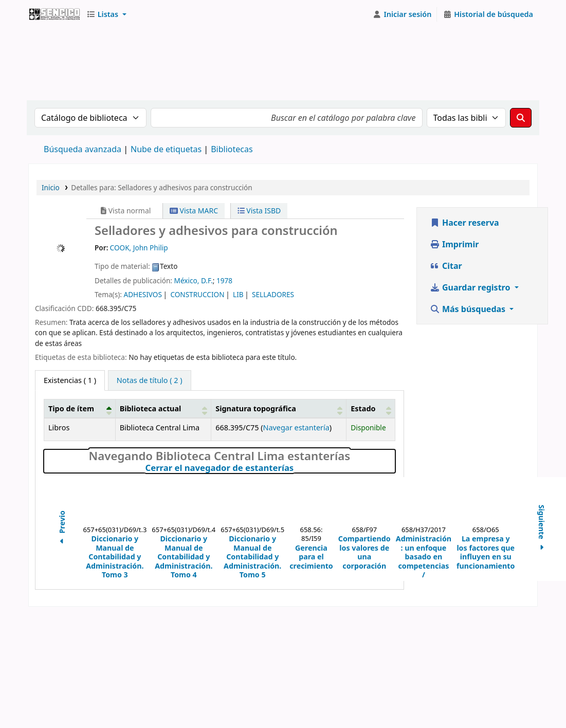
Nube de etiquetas (166, 149)
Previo (62, 529)
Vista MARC (194, 211)
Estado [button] (363, 408)
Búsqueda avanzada (83, 149)
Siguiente (542, 529)
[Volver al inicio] (535, 696)
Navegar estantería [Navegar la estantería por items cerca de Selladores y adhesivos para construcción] (296, 427)
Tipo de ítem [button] (71, 408)
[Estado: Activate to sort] (371, 408)
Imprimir (454, 244)
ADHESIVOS (142, 294)
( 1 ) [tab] (70, 380)
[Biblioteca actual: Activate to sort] (163, 408)
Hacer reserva (464, 223)
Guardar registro (471, 287)
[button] (106, 14)
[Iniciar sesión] (402, 14)
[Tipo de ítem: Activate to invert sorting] (80, 408)
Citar (446, 266)
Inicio (51, 187)
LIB (238, 294)
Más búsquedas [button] (469, 309)
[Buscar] (521, 118)
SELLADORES (273, 294)
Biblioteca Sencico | (54, 14)
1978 (224, 280)
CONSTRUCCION (197, 294)
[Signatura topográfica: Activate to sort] (279, 408)
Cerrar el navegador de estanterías (270, 468)
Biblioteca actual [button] (151, 408)
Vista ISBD (259, 211)
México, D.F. (194, 280)
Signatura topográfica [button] (256, 408)
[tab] (150, 380)
